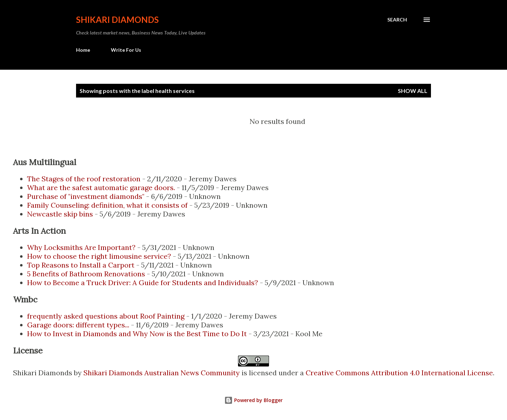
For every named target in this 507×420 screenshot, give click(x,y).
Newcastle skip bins (60, 214)
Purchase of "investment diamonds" (86, 196)
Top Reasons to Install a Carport (81, 265)
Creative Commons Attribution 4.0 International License (399, 373)
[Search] (397, 20)
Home (83, 50)
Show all (413, 91)
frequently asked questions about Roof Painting (106, 316)
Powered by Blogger (254, 400)
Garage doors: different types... (78, 325)
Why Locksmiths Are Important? (81, 247)
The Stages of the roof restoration (84, 179)
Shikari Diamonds (117, 20)
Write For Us (126, 50)
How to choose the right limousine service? (99, 256)
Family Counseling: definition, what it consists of (107, 205)
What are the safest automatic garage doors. (101, 187)
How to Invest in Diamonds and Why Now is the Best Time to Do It (137, 334)
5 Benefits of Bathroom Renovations (86, 274)
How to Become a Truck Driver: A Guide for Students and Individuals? (143, 283)
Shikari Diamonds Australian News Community (162, 373)
